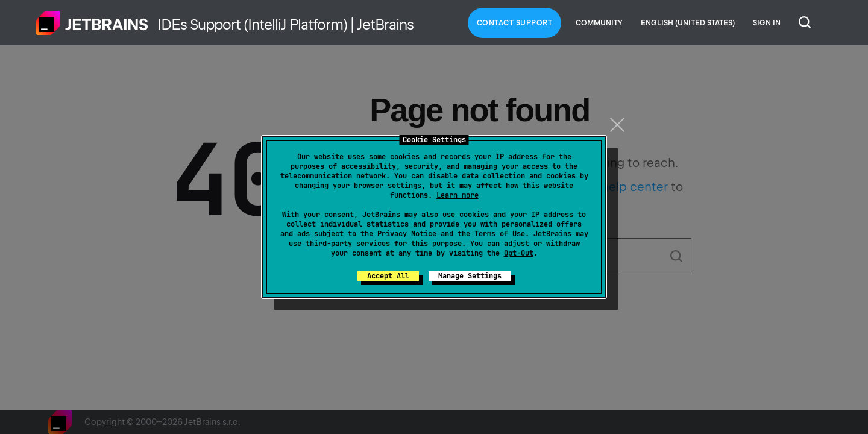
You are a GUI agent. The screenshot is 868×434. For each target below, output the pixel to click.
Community (599, 23)
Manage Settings (470, 276)
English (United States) (688, 23)
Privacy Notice (407, 234)
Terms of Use (500, 234)
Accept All (388, 276)
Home (92, 23)
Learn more (458, 195)
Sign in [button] (767, 23)
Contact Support (515, 23)
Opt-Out (519, 253)
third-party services (348, 244)
